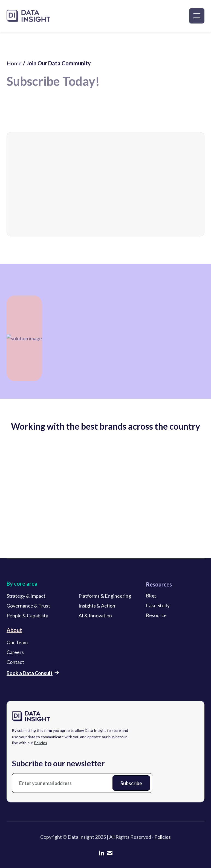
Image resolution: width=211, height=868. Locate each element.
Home (14, 66)
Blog (151, 596)
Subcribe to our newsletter (58, 764)
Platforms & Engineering (105, 597)
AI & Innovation (95, 616)
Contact (15, 663)
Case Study (158, 606)
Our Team (17, 643)
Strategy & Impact (26, 597)
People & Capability (27, 616)
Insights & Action (97, 606)
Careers (15, 653)
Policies (41, 744)
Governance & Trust (28, 606)
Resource (156, 616)
